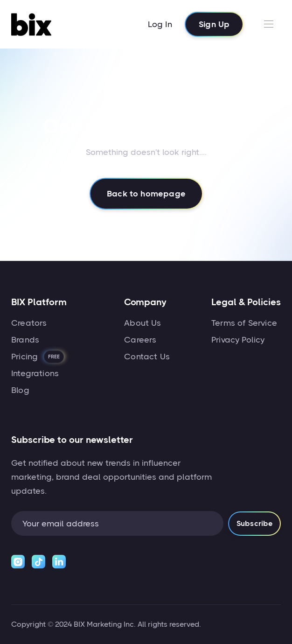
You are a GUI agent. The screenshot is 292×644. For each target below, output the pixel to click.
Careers (140, 340)
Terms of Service (244, 323)
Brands (25, 340)
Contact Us (147, 357)
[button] (268, 24)
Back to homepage (146, 194)
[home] (33, 24)
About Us (143, 323)
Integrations (35, 373)
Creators (29, 323)
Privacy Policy (238, 340)
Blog (20, 390)
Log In (160, 24)
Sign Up (214, 24)
